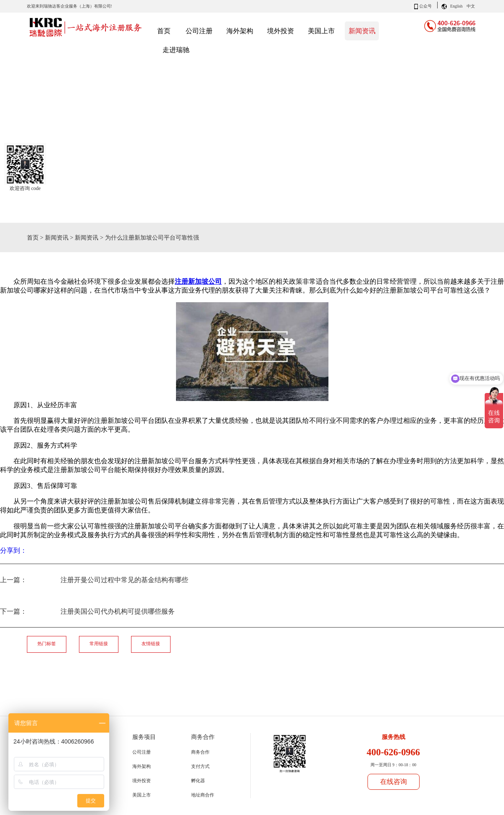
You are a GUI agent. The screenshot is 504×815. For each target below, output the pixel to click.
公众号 (425, 6)
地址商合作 (203, 795)
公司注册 (142, 752)
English (456, 6)
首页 (164, 31)
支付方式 (200, 766)
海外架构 (142, 766)
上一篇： (94, 580)
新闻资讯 (57, 237)
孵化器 (198, 781)
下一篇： (87, 611)
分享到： (13, 550)
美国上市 (142, 795)
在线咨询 (394, 782)
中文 (471, 6)
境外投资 (142, 781)
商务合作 (200, 752)
